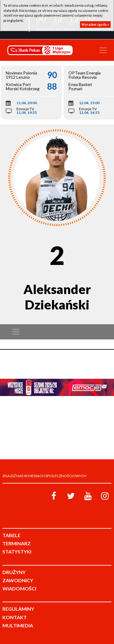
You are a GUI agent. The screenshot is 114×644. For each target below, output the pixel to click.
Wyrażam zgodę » (95, 24)
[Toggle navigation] (103, 50)
